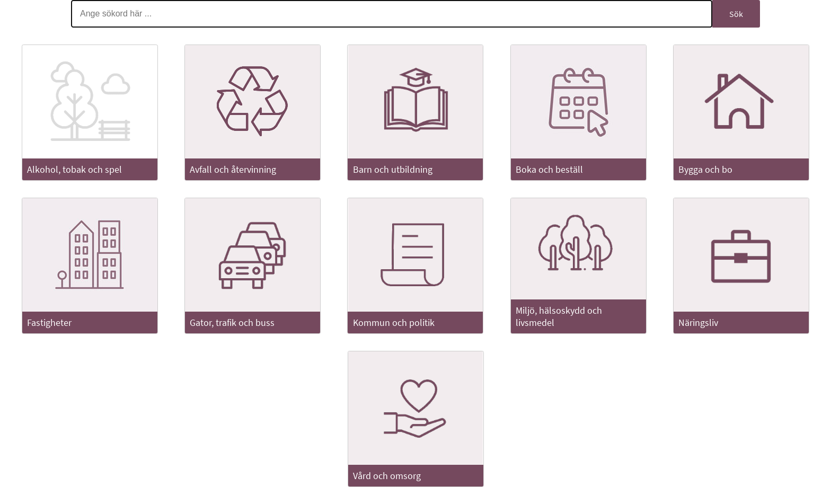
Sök (736, 14)
